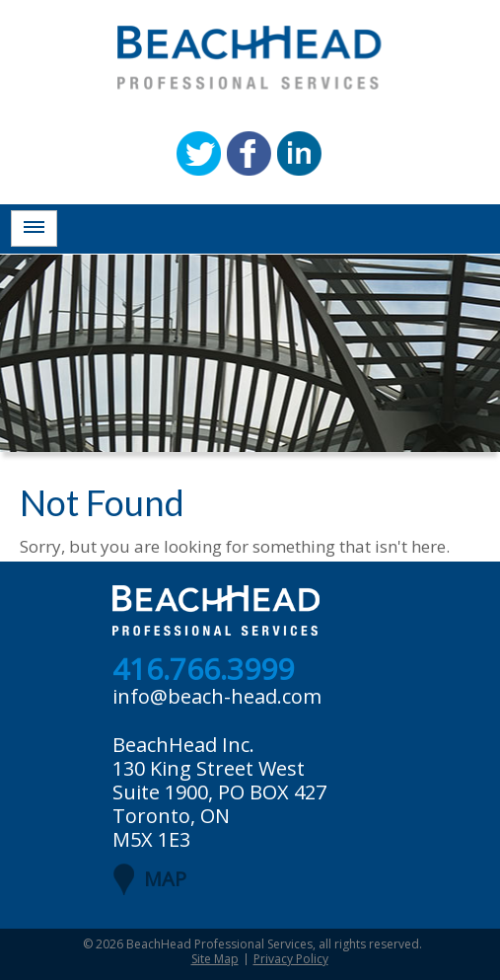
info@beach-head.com (217, 696)
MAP (165, 879)
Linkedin (299, 153)
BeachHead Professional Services (219, 944)
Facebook (249, 153)
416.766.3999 (203, 670)
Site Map (215, 959)
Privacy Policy (291, 959)
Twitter (199, 153)
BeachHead (250, 58)
